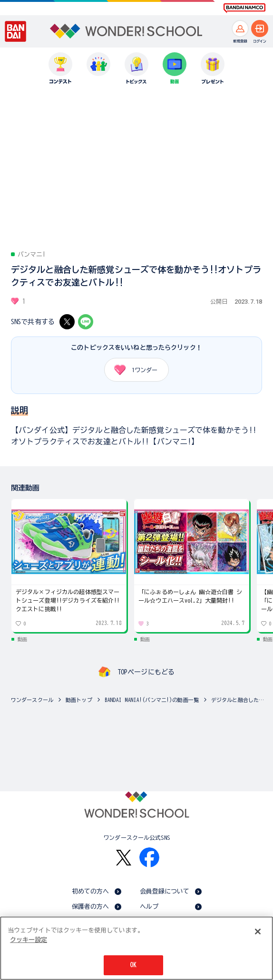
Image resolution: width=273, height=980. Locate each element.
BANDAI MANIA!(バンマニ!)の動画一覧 (152, 700)
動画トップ (79, 700)
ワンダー (132, 370)
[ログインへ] (260, 29)
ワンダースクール (32, 700)
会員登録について (165, 891)
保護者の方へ (91, 907)
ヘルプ (149, 907)
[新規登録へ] (240, 29)
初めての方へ (91, 891)
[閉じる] (258, 932)
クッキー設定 (29, 940)
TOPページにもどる (146, 672)
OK (133, 965)
